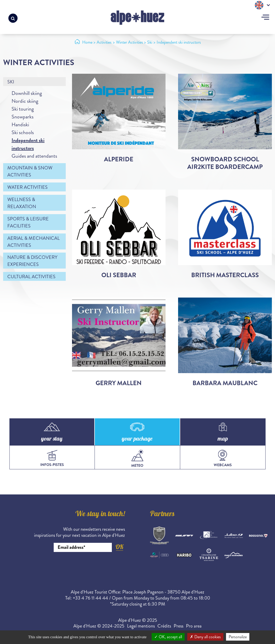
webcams (223, 459)
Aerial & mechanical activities (34, 242)
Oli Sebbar (119, 275)
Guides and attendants (34, 156)
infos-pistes (52, 459)
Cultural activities (31, 277)
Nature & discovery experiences (32, 261)
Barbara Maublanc (225, 383)
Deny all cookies (205, 637)
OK (119, 547)
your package (137, 439)
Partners (162, 515)
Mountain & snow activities (30, 171)
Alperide (119, 159)
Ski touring (23, 109)
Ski (11, 82)
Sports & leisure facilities (28, 222)
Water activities (27, 187)
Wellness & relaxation (22, 203)
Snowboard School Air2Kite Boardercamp (225, 163)
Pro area (194, 626)
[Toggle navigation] (265, 18)
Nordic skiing (25, 101)
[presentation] (85, 566)
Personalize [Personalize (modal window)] (238, 637)
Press (178, 626)
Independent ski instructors (28, 144)
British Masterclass (225, 275)
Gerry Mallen (119, 383)
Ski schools (23, 132)
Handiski (20, 125)
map (223, 439)
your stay (52, 439)
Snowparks (23, 117)
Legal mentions (141, 626)
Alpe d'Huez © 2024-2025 (99, 626)
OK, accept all (168, 637)
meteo (137, 459)
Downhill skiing (27, 93)
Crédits (164, 626)
